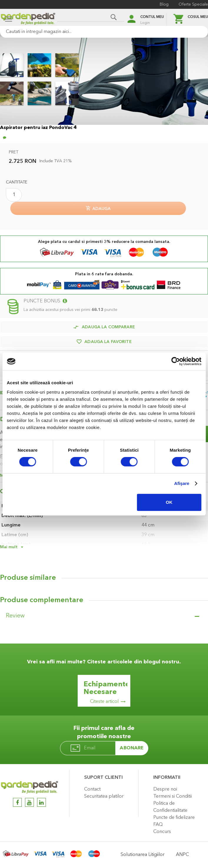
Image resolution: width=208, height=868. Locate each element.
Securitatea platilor (104, 796)
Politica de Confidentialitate (170, 807)
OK (169, 502)
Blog (164, 4)
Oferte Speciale (193, 4)
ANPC (182, 855)
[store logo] (28, 20)
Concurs (162, 832)
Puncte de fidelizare (174, 818)
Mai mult (9, 547)
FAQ (158, 825)
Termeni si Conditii (173, 796)
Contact (92, 789)
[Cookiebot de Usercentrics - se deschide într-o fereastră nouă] (175, 361)
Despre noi (165, 789)
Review (15, 616)
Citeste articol (104, 702)
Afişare (182, 483)
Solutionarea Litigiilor (143, 855)
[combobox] (104, 32)
